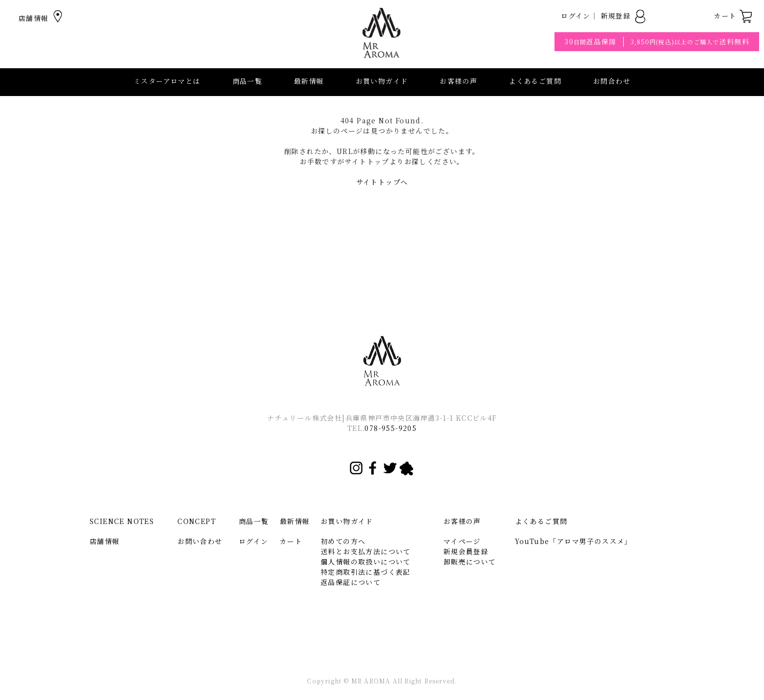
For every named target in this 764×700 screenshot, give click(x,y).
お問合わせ (612, 81)
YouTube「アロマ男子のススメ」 (573, 541)
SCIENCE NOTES (122, 521)
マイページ (462, 541)
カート (733, 16)
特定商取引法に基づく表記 (366, 572)
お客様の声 (458, 81)
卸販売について (470, 562)
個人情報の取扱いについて (366, 562)
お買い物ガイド (347, 521)
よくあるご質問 (535, 81)
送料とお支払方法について (366, 551)
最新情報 (309, 81)
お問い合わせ (200, 541)
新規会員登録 (466, 551)
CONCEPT (197, 521)
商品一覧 (248, 81)
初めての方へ (343, 541)
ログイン (576, 16)
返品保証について (351, 582)
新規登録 (624, 16)
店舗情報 (42, 18)
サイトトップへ (382, 182)
